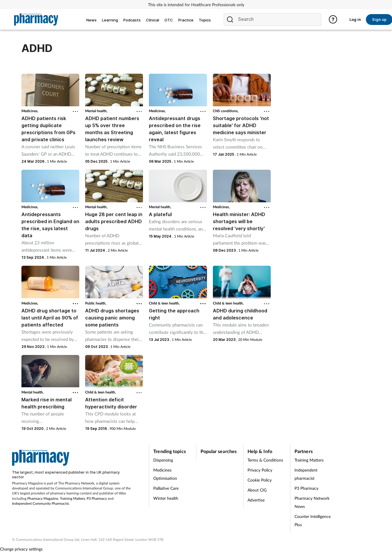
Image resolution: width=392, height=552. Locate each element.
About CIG (257, 490)
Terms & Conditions (265, 460)
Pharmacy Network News (312, 502)
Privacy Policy (260, 470)
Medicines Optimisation (165, 474)
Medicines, (30, 111)
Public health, (96, 303)
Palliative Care (166, 488)
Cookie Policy (260, 480)
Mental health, (96, 111)
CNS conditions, (226, 111)
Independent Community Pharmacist (40, 503)
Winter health (166, 498)
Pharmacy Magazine (43, 498)
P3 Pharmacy (97, 498)
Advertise (256, 500)
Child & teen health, (164, 303)
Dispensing (163, 460)
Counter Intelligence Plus (313, 520)
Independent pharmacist (306, 474)
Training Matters (72, 498)
